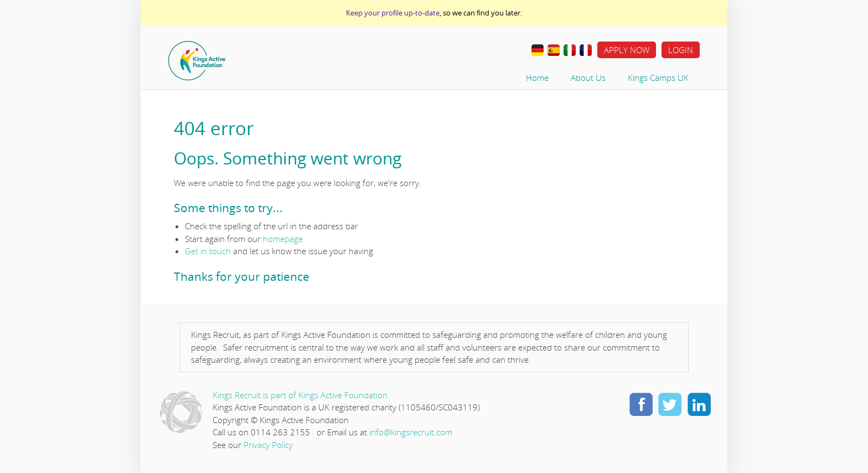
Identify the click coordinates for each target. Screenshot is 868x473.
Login (681, 50)
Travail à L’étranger (586, 50)
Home (232, 61)
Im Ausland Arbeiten (538, 50)
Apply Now (627, 50)
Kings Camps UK (658, 78)
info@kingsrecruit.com (411, 432)
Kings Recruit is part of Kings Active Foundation (300, 395)
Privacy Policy (268, 445)
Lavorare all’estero (570, 50)
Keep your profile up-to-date (393, 13)
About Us (588, 78)
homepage (283, 239)
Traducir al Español (554, 50)
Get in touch (208, 251)
